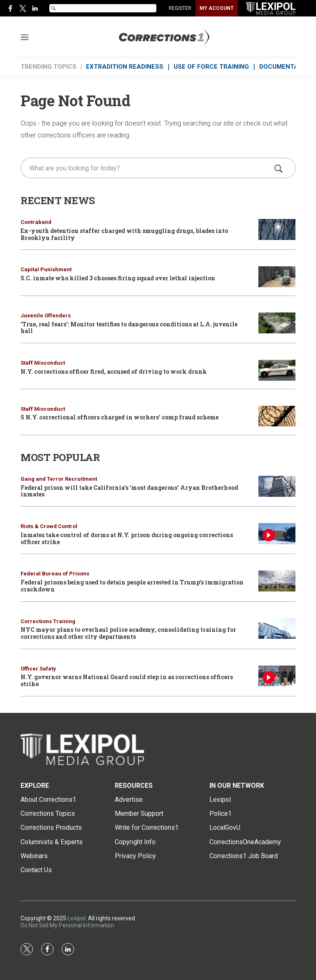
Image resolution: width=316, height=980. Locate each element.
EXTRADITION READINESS (125, 67)
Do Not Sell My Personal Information (67, 925)
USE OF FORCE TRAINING (211, 67)
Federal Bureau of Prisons (55, 574)
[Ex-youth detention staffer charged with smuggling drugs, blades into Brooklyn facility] (277, 229)
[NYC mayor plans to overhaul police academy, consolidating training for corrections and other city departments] (277, 629)
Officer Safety (38, 669)
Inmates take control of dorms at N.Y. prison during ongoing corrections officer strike (127, 538)
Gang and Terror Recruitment (59, 479)
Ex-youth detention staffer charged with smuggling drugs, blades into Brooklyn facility (124, 234)
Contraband (36, 222)
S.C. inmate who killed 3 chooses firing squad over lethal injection (118, 278)
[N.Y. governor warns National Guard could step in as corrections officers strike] (277, 676)
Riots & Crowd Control (49, 526)
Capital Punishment (46, 269)
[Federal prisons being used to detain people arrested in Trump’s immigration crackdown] (277, 581)
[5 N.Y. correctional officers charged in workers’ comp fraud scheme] (277, 416)
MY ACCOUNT (217, 8)
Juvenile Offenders (46, 315)
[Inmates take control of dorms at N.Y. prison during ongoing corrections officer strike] (277, 534)
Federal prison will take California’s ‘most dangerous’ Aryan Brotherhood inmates (129, 491)
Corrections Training (48, 621)
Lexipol (77, 918)
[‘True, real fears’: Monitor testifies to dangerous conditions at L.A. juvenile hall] (277, 323)
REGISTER (180, 8)
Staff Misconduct (43, 363)
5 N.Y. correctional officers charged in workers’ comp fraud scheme (120, 417)
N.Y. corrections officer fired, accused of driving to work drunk (114, 371)
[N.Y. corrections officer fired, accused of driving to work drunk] (277, 370)
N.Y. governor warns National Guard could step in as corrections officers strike (127, 680)
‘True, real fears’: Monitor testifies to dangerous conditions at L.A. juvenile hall (129, 328)
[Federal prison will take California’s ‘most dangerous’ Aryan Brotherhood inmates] (277, 486)
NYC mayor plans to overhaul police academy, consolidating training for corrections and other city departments (128, 633)
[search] (146, 168)
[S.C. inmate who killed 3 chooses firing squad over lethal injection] (277, 277)
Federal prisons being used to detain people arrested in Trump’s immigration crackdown (132, 586)
